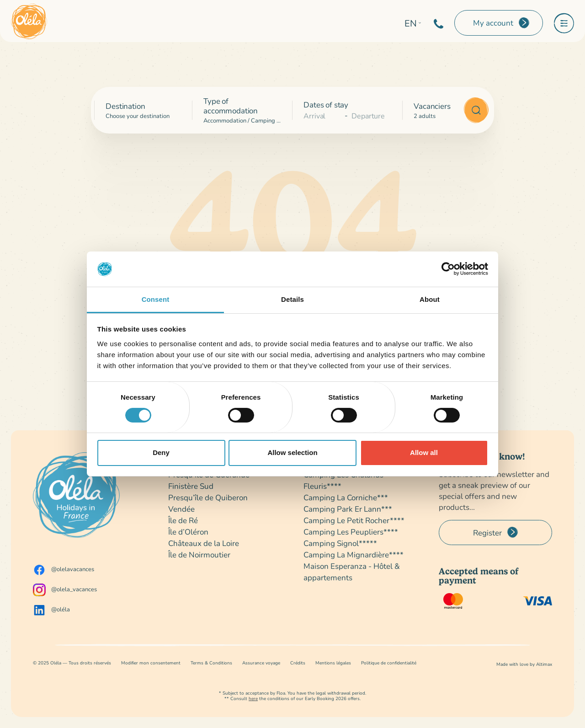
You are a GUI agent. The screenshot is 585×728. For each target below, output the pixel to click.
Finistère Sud (191, 486)
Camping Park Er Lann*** (348, 509)
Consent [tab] (156, 299)
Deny (161, 452)
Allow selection (292, 452)
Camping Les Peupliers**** (351, 532)
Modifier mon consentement (151, 663)
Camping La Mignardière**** (354, 554)
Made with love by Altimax (524, 664)
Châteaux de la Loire (204, 543)
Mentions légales (333, 663)
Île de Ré (183, 520)
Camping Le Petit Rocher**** (354, 520)
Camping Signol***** (340, 543)
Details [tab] (292, 299)
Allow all (424, 452)
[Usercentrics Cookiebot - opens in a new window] (448, 269)
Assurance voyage (261, 663)
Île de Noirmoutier (199, 554)
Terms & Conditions (211, 663)
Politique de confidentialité (389, 663)
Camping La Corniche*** (346, 497)
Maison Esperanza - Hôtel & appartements (352, 572)
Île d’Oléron (188, 532)
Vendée (181, 509)
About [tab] (430, 299)
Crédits (298, 663)
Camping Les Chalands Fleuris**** (343, 480)
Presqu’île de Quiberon (208, 497)
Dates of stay (326, 104)
